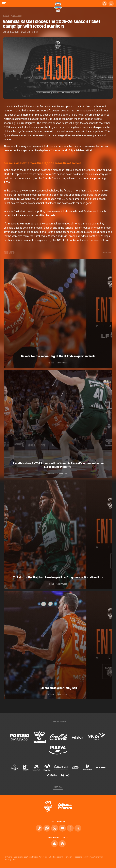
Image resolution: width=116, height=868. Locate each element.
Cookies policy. (56, 857)
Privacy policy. (44, 857)
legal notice (34, 857)
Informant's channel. (95, 857)
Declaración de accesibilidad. (74, 857)
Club (6, 16)
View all (107, 252)
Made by (11, 860)
